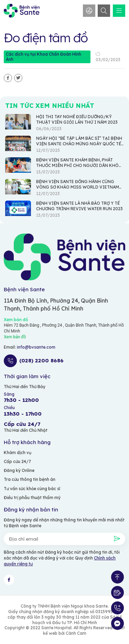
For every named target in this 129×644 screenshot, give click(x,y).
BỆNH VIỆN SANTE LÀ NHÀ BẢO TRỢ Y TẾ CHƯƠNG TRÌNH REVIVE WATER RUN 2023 (79, 206)
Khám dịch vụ (18, 453)
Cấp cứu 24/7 (17, 461)
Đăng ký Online (19, 470)
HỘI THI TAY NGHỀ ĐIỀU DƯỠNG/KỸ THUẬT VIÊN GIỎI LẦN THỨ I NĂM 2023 (77, 119)
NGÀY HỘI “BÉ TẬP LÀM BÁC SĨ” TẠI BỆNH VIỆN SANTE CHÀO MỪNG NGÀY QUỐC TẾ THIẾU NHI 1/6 (79, 144)
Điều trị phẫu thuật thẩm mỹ (32, 498)
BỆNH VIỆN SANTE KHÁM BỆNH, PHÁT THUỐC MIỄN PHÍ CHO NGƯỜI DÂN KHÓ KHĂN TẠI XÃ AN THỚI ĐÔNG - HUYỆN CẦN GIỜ (77, 168)
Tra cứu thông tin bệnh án (30, 479)
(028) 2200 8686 (41, 361)
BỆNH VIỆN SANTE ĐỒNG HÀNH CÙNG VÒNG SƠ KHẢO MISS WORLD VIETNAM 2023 (78, 187)
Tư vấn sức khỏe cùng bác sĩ (32, 489)
